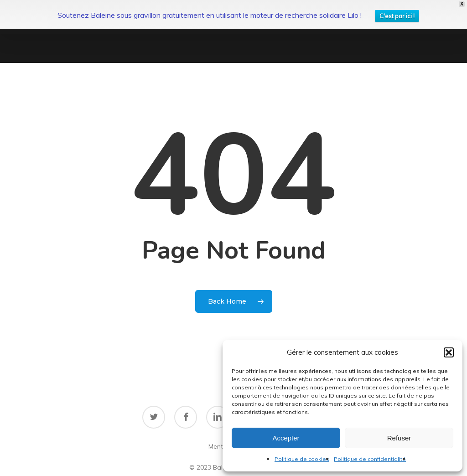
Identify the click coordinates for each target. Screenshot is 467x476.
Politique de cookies (302, 459)
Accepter (286, 438)
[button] (449, 352)
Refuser (399, 438)
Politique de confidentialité (370, 459)
